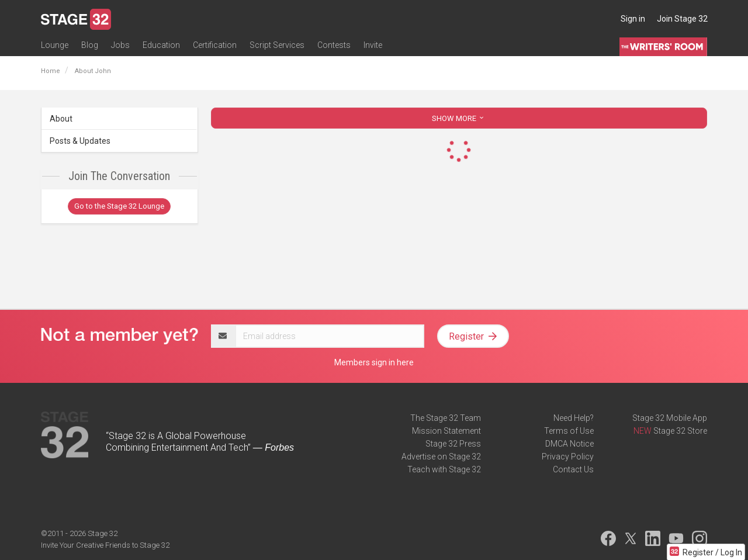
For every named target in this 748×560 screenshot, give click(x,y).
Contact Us (573, 469)
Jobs (120, 45)
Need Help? (574, 418)
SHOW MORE (459, 118)
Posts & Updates (80, 141)
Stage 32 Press (453, 444)
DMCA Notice (569, 444)
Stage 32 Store (680, 431)
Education (161, 45)
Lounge (55, 45)
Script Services (277, 45)
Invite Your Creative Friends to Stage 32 (105, 545)
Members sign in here (374, 362)
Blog (90, 45)
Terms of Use (569, 431)
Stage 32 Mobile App (670, 418)
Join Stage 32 (682, 19)
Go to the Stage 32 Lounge (119, 206)
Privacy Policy (568, 457)
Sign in (633, 19)
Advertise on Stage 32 (441, 457)
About (61, 119)
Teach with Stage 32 (444, 469)
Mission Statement (446, 431)
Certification (215, 45)
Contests (334, 45)
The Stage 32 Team (446, 418)
